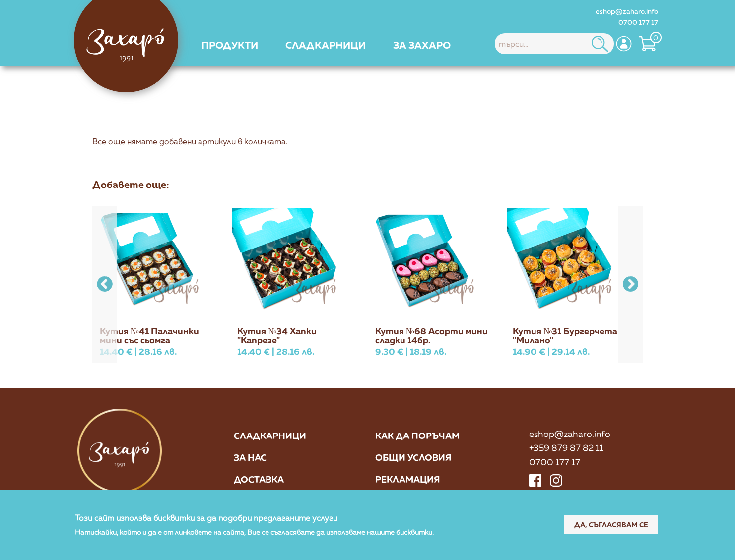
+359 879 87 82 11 (566, 447)
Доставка (259, 479)
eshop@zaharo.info (627, 11)
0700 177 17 (638, 22)
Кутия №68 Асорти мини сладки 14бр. (432, 335)
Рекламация (408, 479)
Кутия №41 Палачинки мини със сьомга (149, 335)
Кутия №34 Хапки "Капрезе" (277, 335)
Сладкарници (270, 436)
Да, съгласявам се (611, 525)
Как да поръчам (417, 436)
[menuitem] (230, 45)
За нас (250, 457)
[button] (631, 284)
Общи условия (413, 457)
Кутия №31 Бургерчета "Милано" (565, 335)
